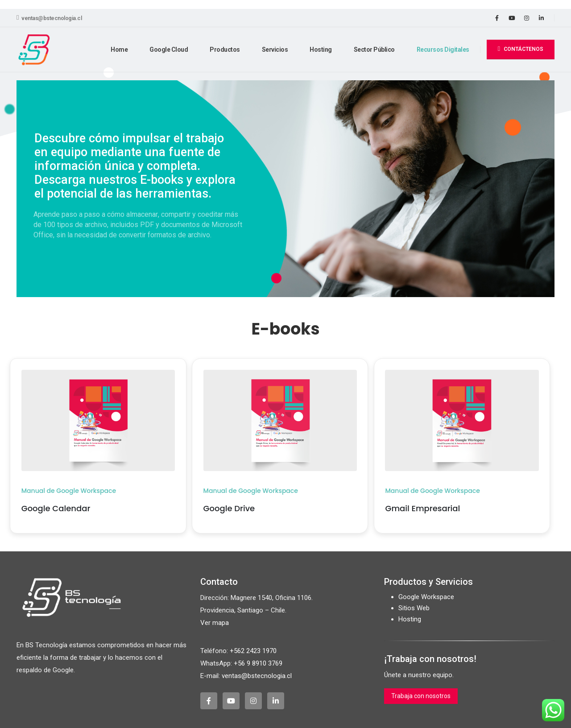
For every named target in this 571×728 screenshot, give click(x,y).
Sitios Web (414, 608)
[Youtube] (512, 18)
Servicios (275, 50)
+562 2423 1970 (253, 651)
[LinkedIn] (541, 18)
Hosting (321, 50)
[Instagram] (526, 18)
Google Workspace (426, 597)
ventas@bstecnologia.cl (49, 18)
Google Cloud (169, 50)
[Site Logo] (34, 50)
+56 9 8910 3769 (258, 663)
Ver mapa (215, 623)
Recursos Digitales (443, 50)
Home (119, 50)
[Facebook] (497, 18)
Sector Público (374, 50)
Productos (225, 50)
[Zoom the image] (98, 375)
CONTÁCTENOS (521, 49)
